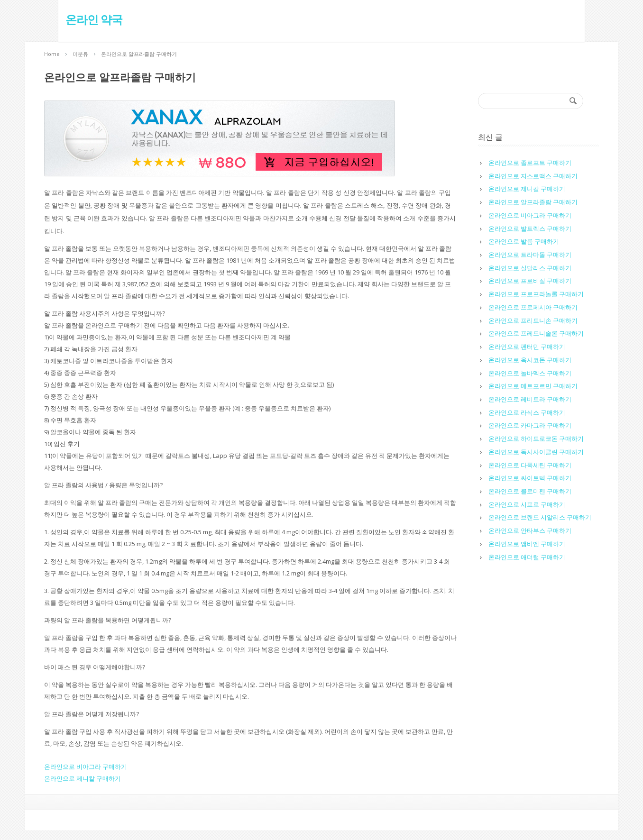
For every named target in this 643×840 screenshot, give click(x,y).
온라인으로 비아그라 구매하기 (86, 767)
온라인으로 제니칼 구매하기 (83, 778)
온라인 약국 (73, 20)
